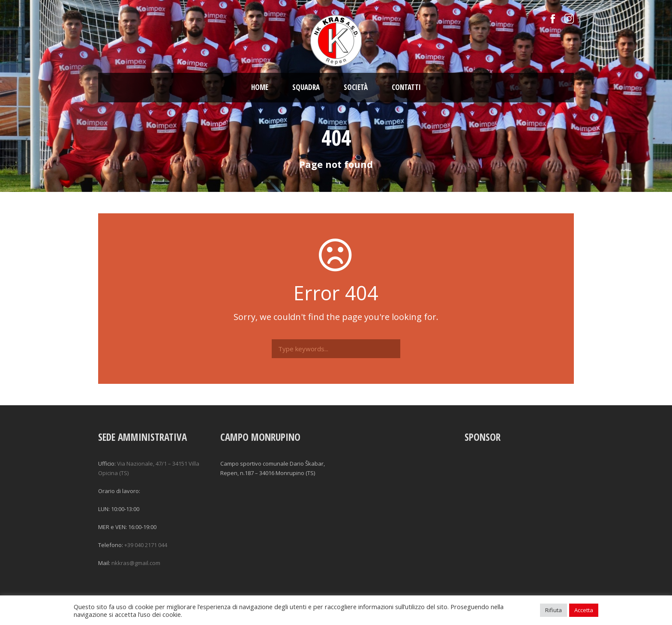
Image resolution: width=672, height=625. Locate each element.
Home (260, 87)
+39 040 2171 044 (146, 545)
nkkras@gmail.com (136, 563)
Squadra (306, 87)
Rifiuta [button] (553, 610)
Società (356, 87)
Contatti (406, 87)
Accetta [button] (584, 610)
